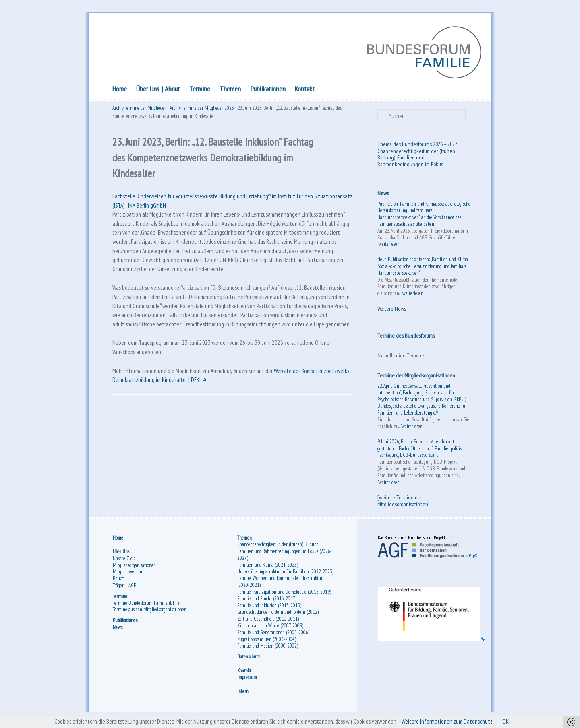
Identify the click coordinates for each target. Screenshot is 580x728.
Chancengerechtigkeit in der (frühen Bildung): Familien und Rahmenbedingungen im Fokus (416, 159)
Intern (243, 693)
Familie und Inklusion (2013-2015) (269, 607)
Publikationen (268, 90)
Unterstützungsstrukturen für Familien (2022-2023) (285, 574)
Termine (200, 90)
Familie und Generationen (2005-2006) (273, 634)
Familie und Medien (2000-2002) (268, 648)
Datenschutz (249, 659)
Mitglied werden (127, 574)
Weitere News (392, 310)
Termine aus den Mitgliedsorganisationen (150, 612)
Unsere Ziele (124, 560)
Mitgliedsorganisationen (134, 567)
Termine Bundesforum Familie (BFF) (146, 605)
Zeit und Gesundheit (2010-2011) (268, 621)
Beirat (118, 581)
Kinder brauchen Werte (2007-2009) (270, 628)
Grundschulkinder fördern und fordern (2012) (278, 614)
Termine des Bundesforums (406, 336)
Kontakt (305, 90)
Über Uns (148, 90)
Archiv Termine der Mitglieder (139, 110)
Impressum (247, 680)
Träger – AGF (124, 587)
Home (120, 90)
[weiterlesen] (389, 245)
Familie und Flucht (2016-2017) (267, 601)
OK (513, 722)
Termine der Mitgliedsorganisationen (416, 376)
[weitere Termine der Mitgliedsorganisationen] (404, 502)
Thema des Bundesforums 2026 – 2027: (418, 145)
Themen (230, 90)
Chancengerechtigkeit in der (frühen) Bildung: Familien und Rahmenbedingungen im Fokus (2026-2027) (285, 554)
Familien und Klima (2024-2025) (268, 567)
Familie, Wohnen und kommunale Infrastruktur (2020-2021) (280, 584)
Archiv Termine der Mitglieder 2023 (202, 110)
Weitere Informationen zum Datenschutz (452, 722)
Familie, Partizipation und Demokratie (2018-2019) (284, 594)
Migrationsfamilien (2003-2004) (267, 641)
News (383, 194)
